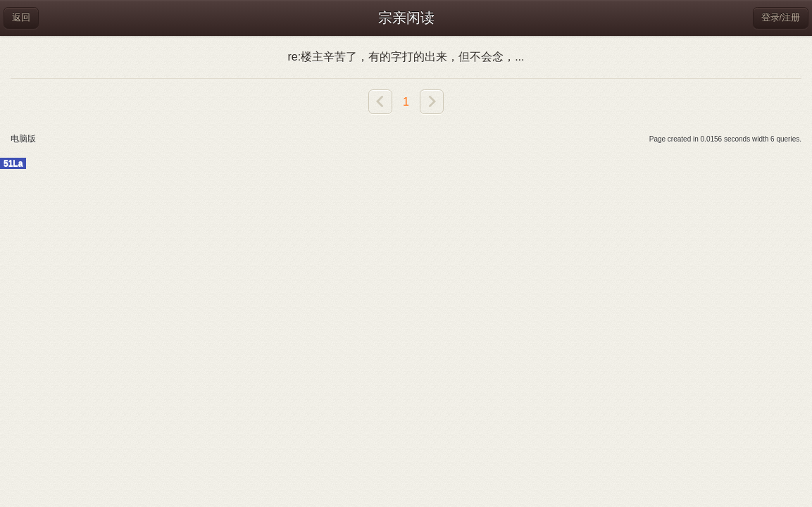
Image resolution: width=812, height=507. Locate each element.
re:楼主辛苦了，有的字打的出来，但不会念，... (406, 57)
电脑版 (23, 139)
